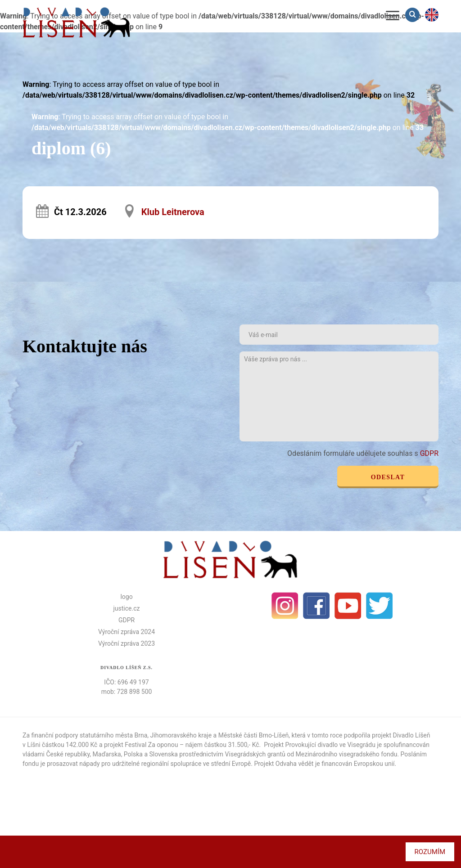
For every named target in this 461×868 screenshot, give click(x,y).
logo (126, 597)
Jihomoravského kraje (181, 735)
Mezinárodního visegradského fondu (347, 754)
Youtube (348, 606)
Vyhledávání (413, 15)
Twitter (380, 606)
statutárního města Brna (113, 735)
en (432, 15)
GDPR (429, 453)
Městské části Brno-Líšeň (254, 735)
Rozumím (430, 852)
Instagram (285, 606)
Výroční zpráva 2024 (127, 632)
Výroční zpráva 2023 (127, 643)
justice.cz (127, 608)
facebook (316, 606)
